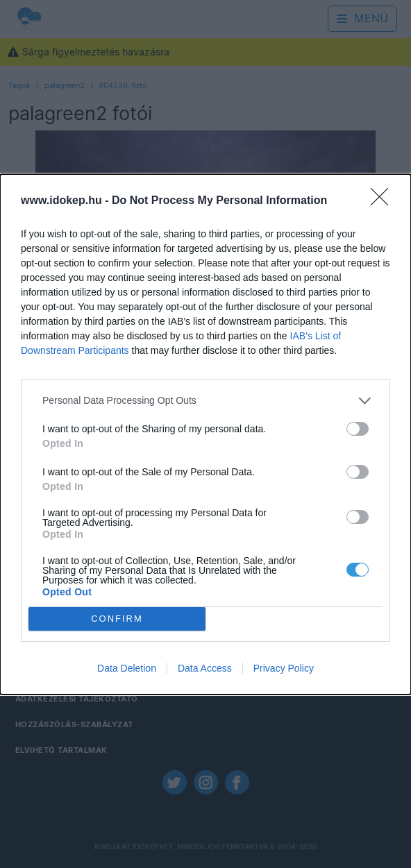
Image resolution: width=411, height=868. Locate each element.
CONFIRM (117, 619)
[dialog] (205, 434)
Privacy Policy (284, 668)
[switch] (358, 429)
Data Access (205, 668)
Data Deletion (127, 668)
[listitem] (205, 401)
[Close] (384, 201)
